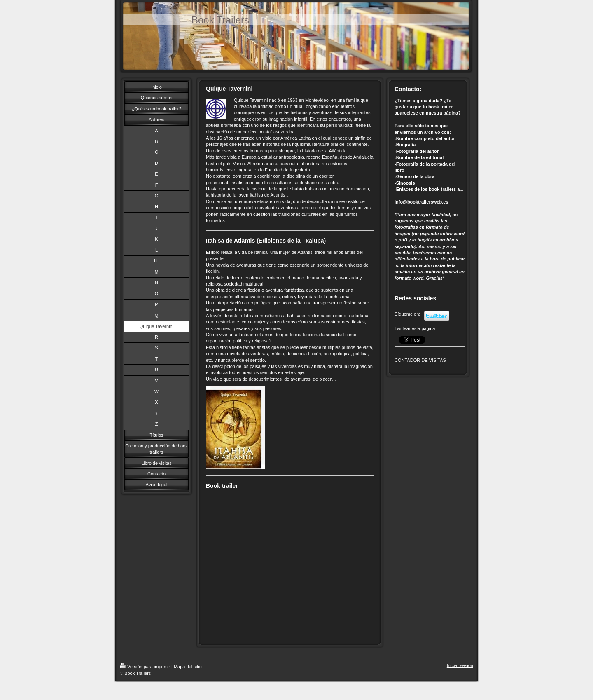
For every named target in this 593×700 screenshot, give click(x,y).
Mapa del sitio (188, 667)
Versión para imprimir (145, 667)
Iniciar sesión (460, 665)
